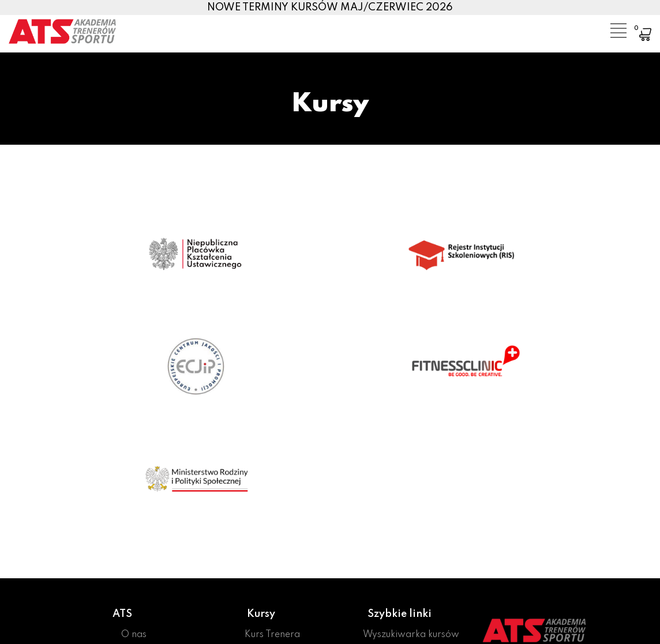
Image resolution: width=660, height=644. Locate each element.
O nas (134, 635)
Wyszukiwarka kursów (411, 635)
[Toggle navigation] (610, 26)
